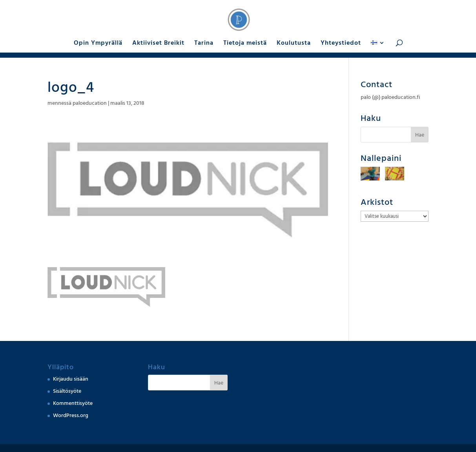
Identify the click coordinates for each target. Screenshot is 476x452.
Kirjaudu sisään (71, 379)
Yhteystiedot (341, 44)
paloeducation (90, 103)
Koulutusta (294, 44)
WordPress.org (71, 416)
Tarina (204, 44)
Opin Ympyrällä (98, 44)
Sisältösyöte (67, 391)
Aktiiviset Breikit (158, 44)
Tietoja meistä (245, 44)
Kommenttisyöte (73, 403)
